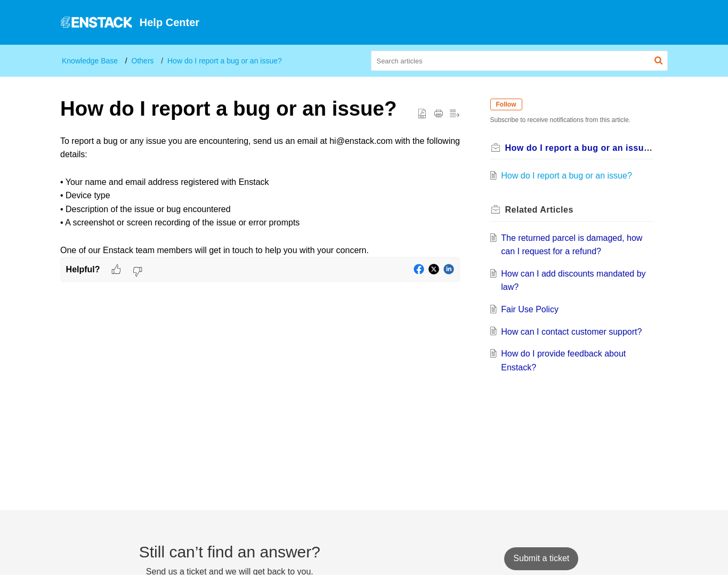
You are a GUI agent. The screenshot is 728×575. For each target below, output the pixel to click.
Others (143, 61)
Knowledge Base (90, 61)
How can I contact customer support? (576, 332)
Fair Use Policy (534, 309)
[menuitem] (519, 22)
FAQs (519, 22)
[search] (520, 61)
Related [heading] (543, 210)
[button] (596, 22)
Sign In (560, 22)
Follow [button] (510, 104)
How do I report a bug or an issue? (225, 61)
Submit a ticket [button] (541, 558)
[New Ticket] (541, 558)
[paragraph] (260, 196)
